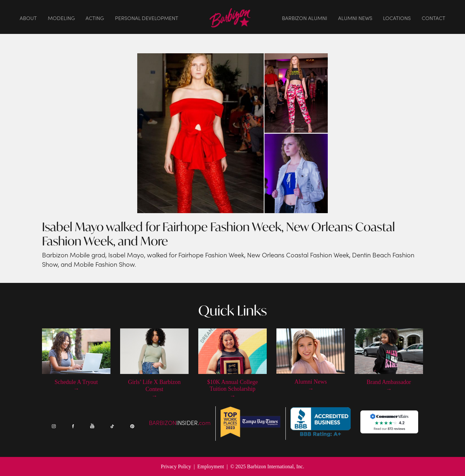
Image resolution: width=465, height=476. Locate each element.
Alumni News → (311, 385)
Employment (211, 466)
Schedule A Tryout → (76, 386)
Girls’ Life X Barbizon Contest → (154, 389)
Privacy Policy (176, 466)
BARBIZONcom (180, 424)
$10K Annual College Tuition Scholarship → (233, 389)
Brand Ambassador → (389, 386)
